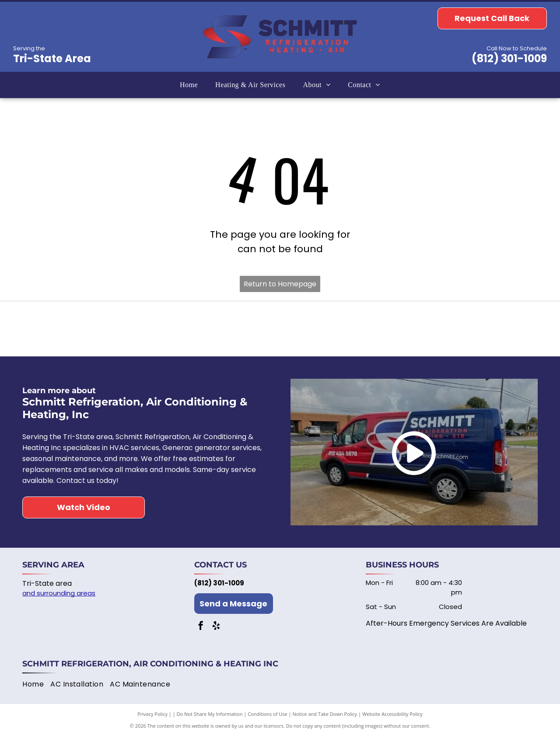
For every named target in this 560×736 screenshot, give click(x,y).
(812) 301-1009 (509, 58)
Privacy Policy (152, 714)
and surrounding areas (59, 593)
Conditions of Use (268, 714)
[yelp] (216, 627)
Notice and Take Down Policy (325, 714)
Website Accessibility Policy (392, 714)
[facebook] (201, 627)
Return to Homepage (280, 284)
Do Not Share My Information (210, 714)
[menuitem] (189, 85)
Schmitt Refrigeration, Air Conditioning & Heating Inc (150, 664)
